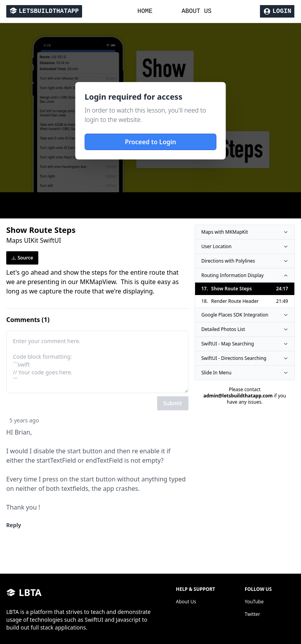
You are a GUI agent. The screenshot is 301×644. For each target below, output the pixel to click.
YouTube (254, 602)
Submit (173, 403)
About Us (186, 602)
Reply (14, 525)
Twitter (252, 614)
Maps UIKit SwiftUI (34, 240)
